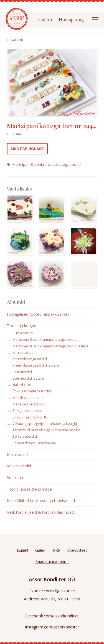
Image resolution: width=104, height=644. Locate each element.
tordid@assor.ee (59, 591)
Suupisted (16, 478)
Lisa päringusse (27, 149)
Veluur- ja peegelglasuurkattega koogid (45, 424)
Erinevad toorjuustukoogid (34, 443)
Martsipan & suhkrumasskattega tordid (44, 164)
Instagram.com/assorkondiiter (52, 627)
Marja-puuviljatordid (29, 404)
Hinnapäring (71, 20)
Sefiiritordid (22, 372)
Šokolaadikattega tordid (32, 391)
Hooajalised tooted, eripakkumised (38, 314)
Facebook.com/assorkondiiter (52, 616)
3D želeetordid (25, 436)
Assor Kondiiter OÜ (52, 579)
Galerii (45, 20)
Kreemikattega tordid (30, 359)
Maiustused (17, 454)
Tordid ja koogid (22, 326)
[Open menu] (95, 20)
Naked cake (22, 385)
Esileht (23, 550)
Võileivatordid (19, 466)
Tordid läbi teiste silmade (29, 489)
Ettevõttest (77, 550)
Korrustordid (23, 353)
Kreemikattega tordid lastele (36, 365)
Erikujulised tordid (27, 411)
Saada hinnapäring (52, 561)
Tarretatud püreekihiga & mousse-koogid (46, 430)
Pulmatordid (23, 333)
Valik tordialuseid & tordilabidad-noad (40, 512)
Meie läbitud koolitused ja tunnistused (41, 501)
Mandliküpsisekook (28, 398)
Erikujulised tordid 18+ (31, 417)
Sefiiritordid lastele (28, 378)
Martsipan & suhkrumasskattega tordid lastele (50, 346)
